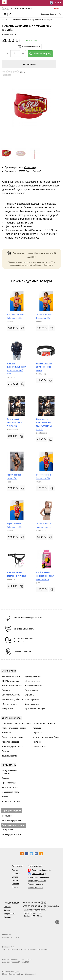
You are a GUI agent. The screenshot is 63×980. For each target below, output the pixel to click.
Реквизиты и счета (35, 888)
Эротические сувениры (42, 20)
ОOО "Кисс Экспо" (30, 171)
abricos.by (6, 935)
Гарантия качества (36, 884)
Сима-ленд (31, 167)
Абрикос (6, 20)
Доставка (45, 14)
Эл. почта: (35, 910)
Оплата (53, 14)
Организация (35, 866)
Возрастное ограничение (38, 877)
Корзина (7, 907)
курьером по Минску (31, 253)
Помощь (7, 917)
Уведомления (9, 914)
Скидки (56, 8)
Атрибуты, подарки (21, 20)
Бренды (15, 887)
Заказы (7, 910)
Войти (55, 3)
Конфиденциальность (37, 881)
